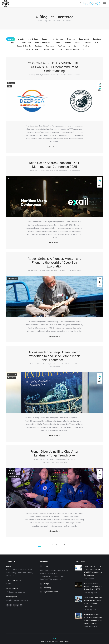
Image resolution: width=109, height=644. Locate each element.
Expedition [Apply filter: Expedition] (97, 39)
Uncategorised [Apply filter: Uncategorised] (49, 49)
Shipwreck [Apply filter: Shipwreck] (50, 46)
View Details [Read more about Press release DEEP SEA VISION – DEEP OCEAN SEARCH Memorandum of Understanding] (54, 147)
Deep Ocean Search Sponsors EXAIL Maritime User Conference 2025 (54, 165)
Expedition (43, 364)
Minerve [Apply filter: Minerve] (68, 43)
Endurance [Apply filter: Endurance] (71, 39)
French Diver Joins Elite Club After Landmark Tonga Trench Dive (54, 453)
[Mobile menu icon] (104, 3)
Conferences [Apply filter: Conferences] (58, 39)
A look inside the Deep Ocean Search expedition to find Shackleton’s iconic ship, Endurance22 (54, 356)
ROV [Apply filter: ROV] (97, 43)
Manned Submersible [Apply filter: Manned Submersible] (43, 43)
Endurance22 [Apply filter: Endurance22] (84, 39)
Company (32, 75)
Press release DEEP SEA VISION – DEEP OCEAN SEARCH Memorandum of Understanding (54, 67)
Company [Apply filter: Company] (46, 39)
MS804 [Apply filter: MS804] (78, 43)
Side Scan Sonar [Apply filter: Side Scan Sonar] (64, 46)
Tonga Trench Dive (53, 459)
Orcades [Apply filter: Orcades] (88, 43)
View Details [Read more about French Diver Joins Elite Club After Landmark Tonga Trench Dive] (54, 531)
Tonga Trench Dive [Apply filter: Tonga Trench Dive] (32, 49)
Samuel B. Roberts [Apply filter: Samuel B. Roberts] (24, 46)
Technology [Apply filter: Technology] (88, 46)
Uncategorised (33, 270)
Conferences (33, 171)
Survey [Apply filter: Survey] (77, 46)
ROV (37, 75)
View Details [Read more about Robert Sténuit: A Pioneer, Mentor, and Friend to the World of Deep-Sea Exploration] (54, 336)
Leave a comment (74, 75)
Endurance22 (35, 364)
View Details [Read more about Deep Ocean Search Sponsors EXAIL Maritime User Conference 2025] (54, 243)
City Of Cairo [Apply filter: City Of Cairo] (33, 39)
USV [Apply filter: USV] (61, 49)
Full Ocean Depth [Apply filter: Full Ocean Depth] (25, 43)
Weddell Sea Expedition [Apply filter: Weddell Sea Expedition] (75, 49)
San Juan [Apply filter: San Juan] (38, 46)
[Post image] (78, 568)
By (48, 75)
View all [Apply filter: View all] (11, 39)
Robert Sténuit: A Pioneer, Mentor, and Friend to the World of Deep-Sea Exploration (54, 263)
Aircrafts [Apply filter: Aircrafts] (21, 39)
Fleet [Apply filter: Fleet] (13, 43)
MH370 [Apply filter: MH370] (58, 43)
